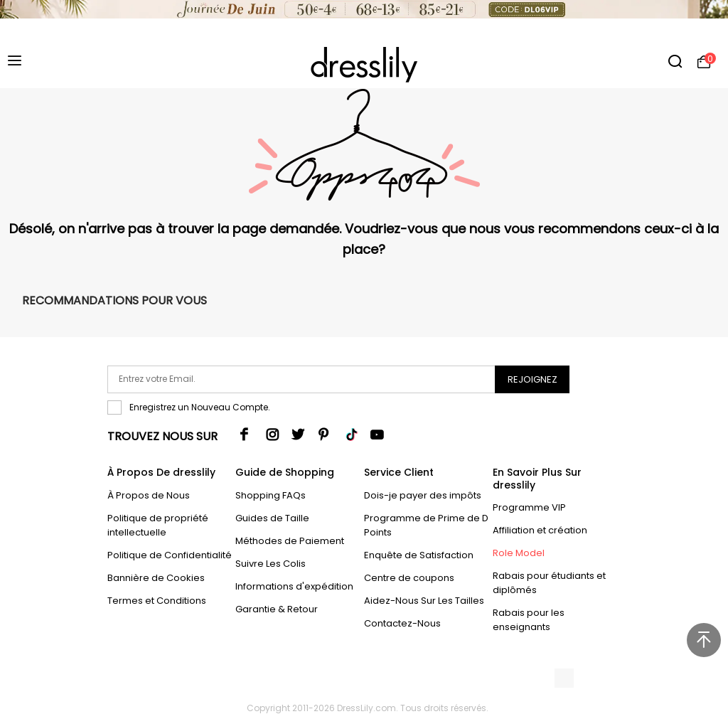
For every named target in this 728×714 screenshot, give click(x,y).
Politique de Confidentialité (170, 555)
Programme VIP (529, 507)
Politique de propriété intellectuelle (158, 525)
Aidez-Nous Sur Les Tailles (424, 601)
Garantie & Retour (277, 609)
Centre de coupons (409, 578)
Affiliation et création (540, 530)
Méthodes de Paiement (290, 541)
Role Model (519, 553)
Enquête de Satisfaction (419, 555)
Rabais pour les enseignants (529, 620)
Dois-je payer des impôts (423, 495)
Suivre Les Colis (271, 564)
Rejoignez (532, 379)
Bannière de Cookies (156, 578)
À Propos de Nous (149, 495)
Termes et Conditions (157, 601)
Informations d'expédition (294, 586)
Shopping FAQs (271, 495)
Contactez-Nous (402, 623)
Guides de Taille (272, 518)
